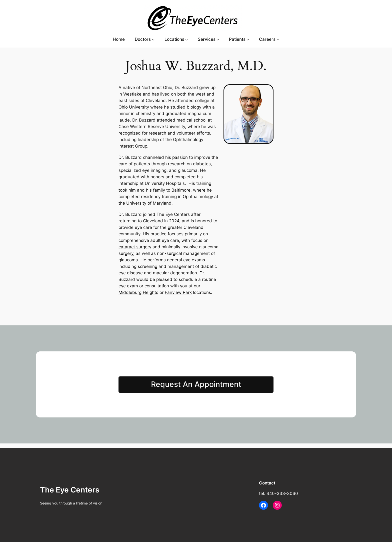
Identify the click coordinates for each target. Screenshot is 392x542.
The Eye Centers (70, 490)
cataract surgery (135, 247)
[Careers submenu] (278, 39)
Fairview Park (178, 292)
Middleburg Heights (138, 292)
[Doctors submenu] (153, 39)
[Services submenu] (218, 39)
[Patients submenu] (248, 39)
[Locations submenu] (186, 39)
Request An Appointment (196, 384)
